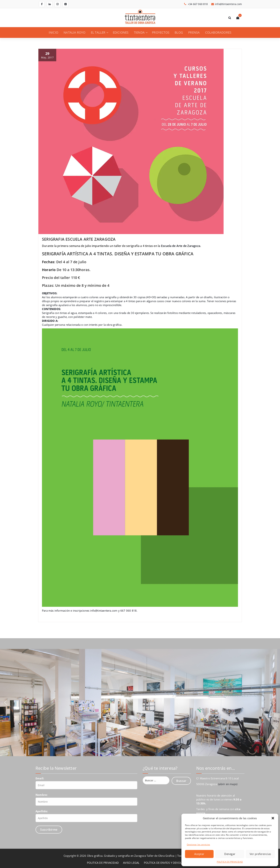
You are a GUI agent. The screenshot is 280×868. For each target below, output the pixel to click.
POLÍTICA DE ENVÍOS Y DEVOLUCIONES (169, 863)
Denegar (230, 854)
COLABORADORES (218, 32)
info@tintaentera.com (104, 611)
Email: (40, 778)
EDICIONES (121, 32)
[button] (273, 818)
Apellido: (42, 811)
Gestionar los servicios (198, 845)
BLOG (179, 32)
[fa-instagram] (57, 4)
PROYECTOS (161, 32)
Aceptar (199, 854)
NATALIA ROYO (74, 32)
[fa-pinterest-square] (66, 4)
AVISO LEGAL (131, 863)
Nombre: (42, 795)
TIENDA (139, 32)
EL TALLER (98, 32)
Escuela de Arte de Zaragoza (181, 246)
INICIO (53, 32)
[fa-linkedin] (50, 4)
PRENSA (194, 32)
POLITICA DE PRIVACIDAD (230, 862)
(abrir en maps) (228, 784)
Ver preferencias (260, 854)
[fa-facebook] (42, 4)
